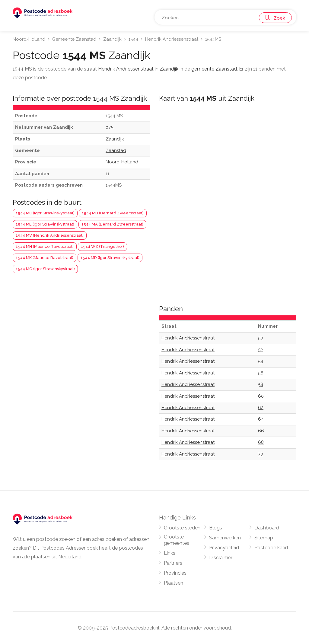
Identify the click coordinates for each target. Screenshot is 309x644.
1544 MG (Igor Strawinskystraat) (45, 269)
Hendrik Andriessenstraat (172, 39)
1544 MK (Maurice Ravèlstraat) (45, 258)
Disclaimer (221, 558)
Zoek (275, 18)
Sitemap (264, 538)
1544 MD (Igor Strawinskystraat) (110, 258)
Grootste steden (182, 528)
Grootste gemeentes (177, 540)
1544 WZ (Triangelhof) (102, 246)
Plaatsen (174, 583)
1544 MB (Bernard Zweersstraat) (113, 213)
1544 (133, 39)
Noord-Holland (29, 39)
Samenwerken (225, 538)
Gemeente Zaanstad (74, 39)
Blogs (216, 528)
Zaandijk (112, 39)
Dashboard (267, 528)
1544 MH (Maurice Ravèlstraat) (45, 246)
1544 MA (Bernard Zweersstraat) (112, 224)
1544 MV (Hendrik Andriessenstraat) (50, 235)
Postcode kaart (271, 548)
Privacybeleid (224, 548)
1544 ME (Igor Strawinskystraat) (45, 224)
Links (170, 553)
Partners (173, 563)
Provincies (175, 573)
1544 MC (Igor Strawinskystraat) (45, 213)
